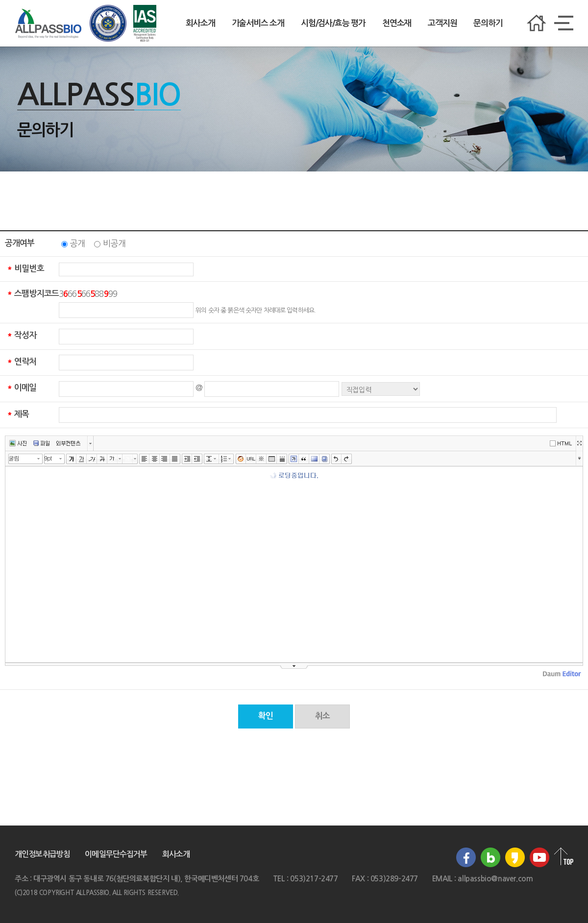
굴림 (14, 458)
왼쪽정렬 (144, 459)
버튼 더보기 (90, 443)
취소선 (102, 459)
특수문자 (261, 459)
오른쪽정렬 (165, 459)
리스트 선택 (232, 459)
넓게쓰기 (579, 443)
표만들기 (272, 459)
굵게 (71, 459)
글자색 (112, 459)
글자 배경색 (128, 459)
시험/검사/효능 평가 (333, 23)
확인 (266, 716)
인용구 (304, 459)
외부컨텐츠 (68, 443)
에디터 (563, 443)
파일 (41, 443)
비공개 (114, 243)
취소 (322, 716)
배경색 (314, 459)
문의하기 (488, 23)
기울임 (92, 459)
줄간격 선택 (217, 459)
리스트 (224, 459)
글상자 (294, 459)
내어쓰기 (197, 459)
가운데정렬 (155, 459)
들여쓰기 (187, 459)
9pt (48, 458)
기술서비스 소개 (258, 23)
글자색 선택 (120, 459)
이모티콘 (241, 459)
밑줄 (82, 459)
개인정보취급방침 (42, 854)
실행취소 (336, 459)
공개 (77, 243)
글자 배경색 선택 (135, 459)
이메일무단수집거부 (116, 854)
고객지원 (442, 23)
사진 (18, 443)
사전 (325, 459)
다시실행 (347, 459)
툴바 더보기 (579, 458)
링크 (251, 459)
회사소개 (200, 23)
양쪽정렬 (175, 459)
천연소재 (397, 23)
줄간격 (209, 459)
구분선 (282, 459)
